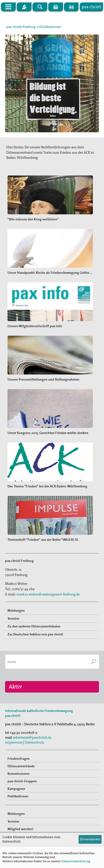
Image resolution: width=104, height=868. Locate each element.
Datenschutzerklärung (76, 861)
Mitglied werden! (20, 829)
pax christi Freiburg (21, 27)
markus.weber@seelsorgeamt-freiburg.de (48, 594)
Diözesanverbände (21, 766)
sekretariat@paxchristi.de (32, 737)
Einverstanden (90, 839)
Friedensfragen (19, 759)
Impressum (14, 742)
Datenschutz (35, 742)
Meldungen (16, 610)
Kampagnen (16, 789)
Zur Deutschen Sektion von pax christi (35, 634)
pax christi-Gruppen (22, 781)
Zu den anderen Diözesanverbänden (34, 626)
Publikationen (50, 27)
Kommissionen (19, 774)
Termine (13, 618)
